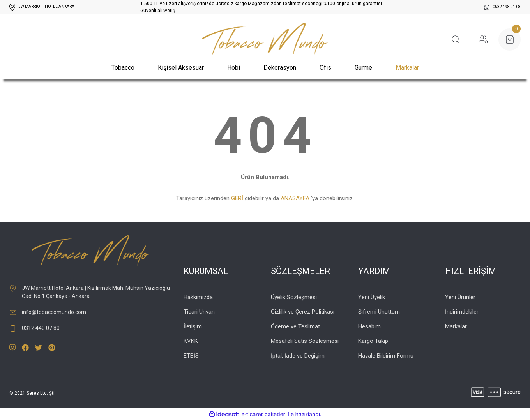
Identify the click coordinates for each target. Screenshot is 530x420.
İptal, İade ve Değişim (298, 356)
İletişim (193, 326)
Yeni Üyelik (372, 297)
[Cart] (510, 40)
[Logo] (265, 40)
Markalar (407, 68)
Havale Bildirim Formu (386, 356)
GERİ (237, 198)
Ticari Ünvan (199, 312)
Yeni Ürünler (460, 297)
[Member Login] (483, 39)
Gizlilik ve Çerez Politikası (303, 312)
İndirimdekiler (462, 312)
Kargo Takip (373, 341)
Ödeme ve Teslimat (295, 326)
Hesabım (369, 326)
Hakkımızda (198, 297)
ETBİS (191, 356)
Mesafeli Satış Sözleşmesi (305, 341)
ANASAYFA (295, 198)
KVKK (191, 341)
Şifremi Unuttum (379, 312)
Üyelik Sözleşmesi (294, 297)
